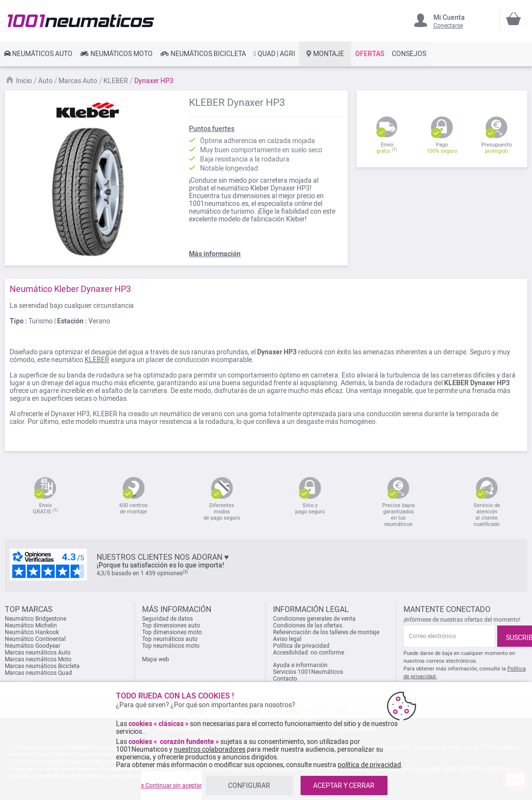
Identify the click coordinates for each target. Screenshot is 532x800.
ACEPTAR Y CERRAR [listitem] (344, 785)
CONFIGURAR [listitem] (249, 785)
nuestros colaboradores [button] (210, 749)
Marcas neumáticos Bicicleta (42, 666)
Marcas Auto (79, 81)
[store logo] (81, 21)
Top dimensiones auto (171, 625)
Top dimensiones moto (172, 632)
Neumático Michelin (31, 625)
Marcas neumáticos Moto (38, 659)
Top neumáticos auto (170, 639)
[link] (38, 54)
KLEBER (116, 81)
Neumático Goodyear (33, 646)
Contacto (285, 679)
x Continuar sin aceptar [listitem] (172, 785)
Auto (46, 81)
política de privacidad (369, 765)
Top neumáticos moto (171, 646)
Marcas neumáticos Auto (38, 653)
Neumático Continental (35, 639)
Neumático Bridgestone (36, 619)
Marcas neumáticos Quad (38, 673)
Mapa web (156, 659)
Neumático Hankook (32, 632)
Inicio (25, 81)
